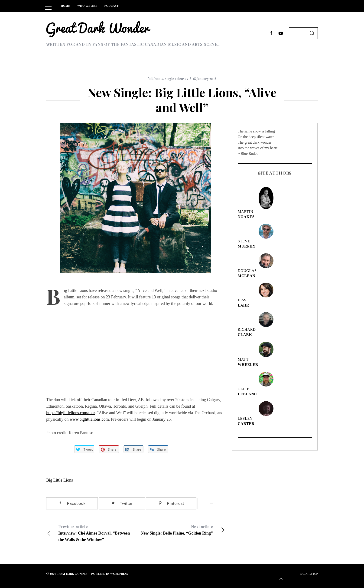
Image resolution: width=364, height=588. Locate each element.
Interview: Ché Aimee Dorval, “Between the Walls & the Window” (91, 532)
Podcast (112, 6)
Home (65, 6)
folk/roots (155, 79)
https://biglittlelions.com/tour (71, 412)
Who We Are (87, 6)
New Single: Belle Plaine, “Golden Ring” (180, 529)
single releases (176, 79)
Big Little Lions (60, 480)
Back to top (298, 576)
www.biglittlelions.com (89, 419)
